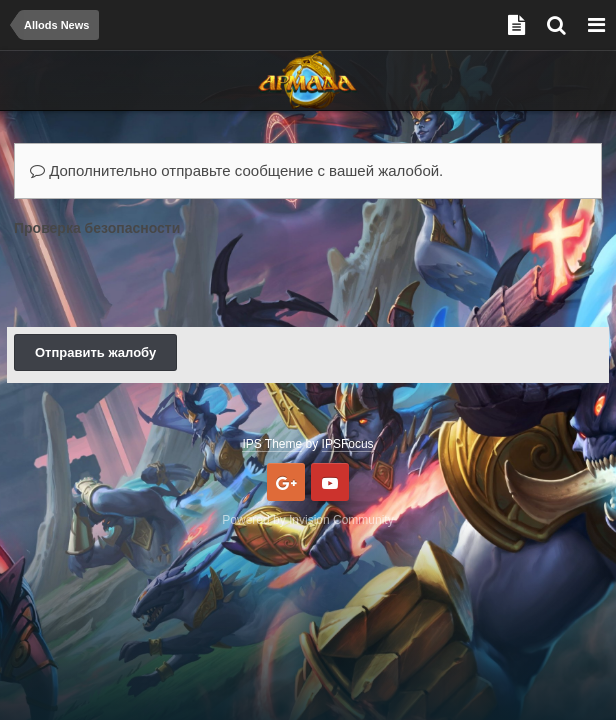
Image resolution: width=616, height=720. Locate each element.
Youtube (330, 482)
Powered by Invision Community (307, 520)
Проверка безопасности (97, 228)
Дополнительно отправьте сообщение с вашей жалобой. (236, 170)
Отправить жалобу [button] (95, 352)
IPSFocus (348, 444)
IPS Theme (272, 444)
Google (286, 482)
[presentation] (166, 281)
